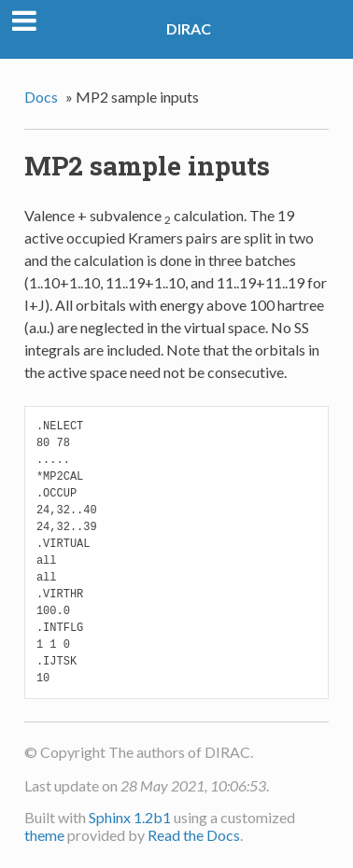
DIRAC (189, 28)
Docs (41, 97)
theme (44, 835)
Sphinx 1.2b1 (130, 817)
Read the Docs (194, 835)
